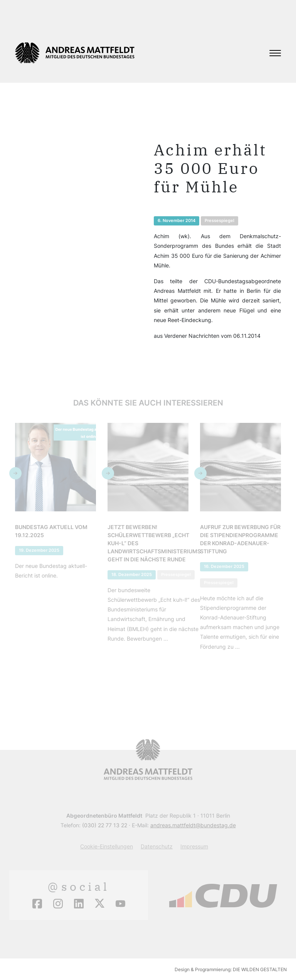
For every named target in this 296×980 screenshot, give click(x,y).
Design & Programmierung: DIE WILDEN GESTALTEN (231, 969)
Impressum (194, 846)
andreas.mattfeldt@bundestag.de (193, 825)
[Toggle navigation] (275, 53)
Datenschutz (157, 846)
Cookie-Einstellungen (107, 846)
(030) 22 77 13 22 (105, 825)
